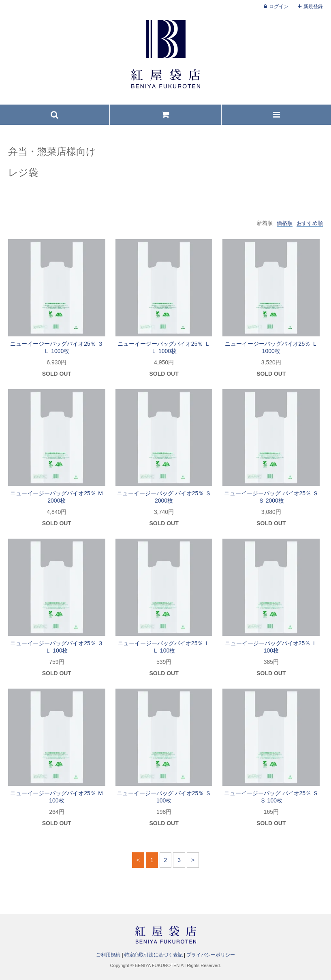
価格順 (285, 223)
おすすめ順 (310, 223)
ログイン (279, 6)
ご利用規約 (108, 955)
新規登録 (313, 6)
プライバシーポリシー (211, 955)
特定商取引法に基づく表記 (154, 955)
